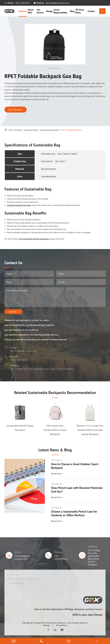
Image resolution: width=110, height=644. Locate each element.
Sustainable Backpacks (49, 130)
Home (11, 130)
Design (49, 11)
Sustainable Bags (31, 130)
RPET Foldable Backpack (71, 130)
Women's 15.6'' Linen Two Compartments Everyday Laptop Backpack (90, 430)
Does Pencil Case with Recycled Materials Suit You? (77, 490)
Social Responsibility (60, 11)
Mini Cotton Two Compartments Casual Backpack (55, 430)
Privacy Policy (62, 625)
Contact (91, 11)
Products (23, 11)
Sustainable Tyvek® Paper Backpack (20, 428)
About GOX (31, 11)
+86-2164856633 (22, 3)
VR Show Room (80, 11)
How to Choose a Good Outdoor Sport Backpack (75, 466)
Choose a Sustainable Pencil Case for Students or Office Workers (74, 513)
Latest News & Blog (55, 450)
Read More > (57, 474)
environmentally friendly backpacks (34, 239)
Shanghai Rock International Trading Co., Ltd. (52, 623)
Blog (72, 11)
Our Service (40, 11)
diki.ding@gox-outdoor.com (58, 3)
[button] (50, 68)
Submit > (13, 312)
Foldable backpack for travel (19, 205)
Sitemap (46, 625)
